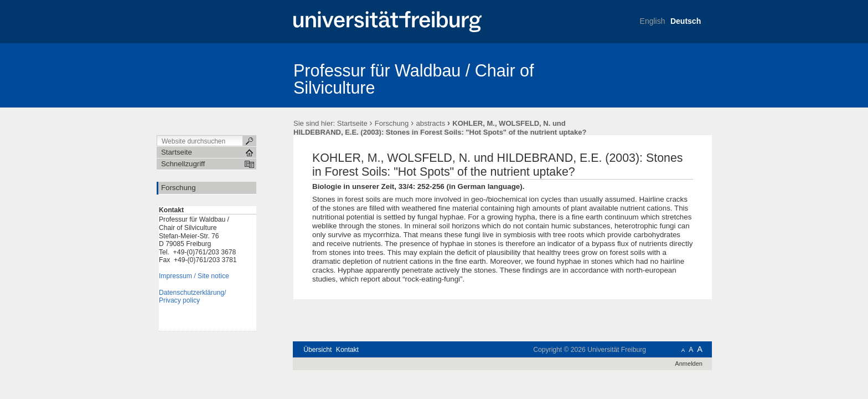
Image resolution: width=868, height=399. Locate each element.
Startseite (352, 123)
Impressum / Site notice (194, 276)
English (653, 21)
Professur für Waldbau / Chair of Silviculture (414, 79)
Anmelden (689, 364)
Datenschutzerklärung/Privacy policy (192, 297)
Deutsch (686, 21)
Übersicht (317, 350)
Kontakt (347, 350)
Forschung (392, 123)
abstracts (430, 123)
